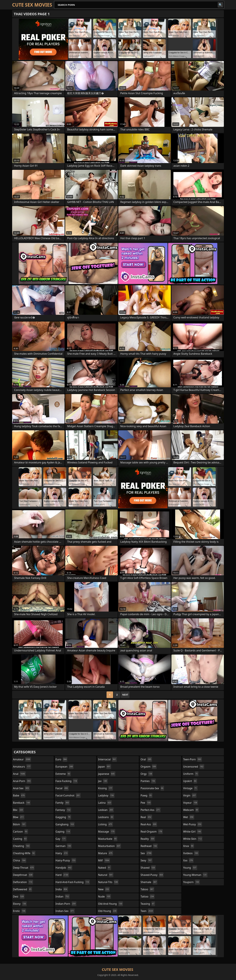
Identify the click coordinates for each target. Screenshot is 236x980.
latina (105, 803)
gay (61, 839)
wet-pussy (192, 824)
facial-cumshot (68, 795)
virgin (190, 795)
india (62, 889)
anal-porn (22, 781)
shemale (149, 882)
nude (104, 897)
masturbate (108, 839)
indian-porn (66, 904)
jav (103, 781)
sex (146, 853)
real (146, 817)
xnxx (189, 846)
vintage (190, 788)
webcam (191, 810)
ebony (20, 904)
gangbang (65, 824)
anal (19, 774)
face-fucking (67, 781)
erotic (20, 911)
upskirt (190, 781)
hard (62, 875)
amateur (22, 759)
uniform (191, 774)
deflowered (23, 889)
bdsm (20, 824)
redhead (149, 846)
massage (107, 832)
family (63, 803)
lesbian (106, 810)
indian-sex (65, 911)
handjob (64, 868)
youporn (191, 882)
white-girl (192, 832)
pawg (147, 795)
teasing (148, 904)
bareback (22, 803)
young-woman (195, 875)
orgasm (149, 767)
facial (62, 788)
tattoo (148, 897)
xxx (188, 860)
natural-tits (108, 882)
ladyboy (106, 795)
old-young (108, 911)
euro (62, 759)
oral (146, 759)
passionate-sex (152, 788)
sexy (147, 860)
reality (148, 839)
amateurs (22, 767)
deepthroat (23, 875)
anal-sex (21, 788)
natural (106, 875)
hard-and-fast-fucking (73, 882)
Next (125, 695)
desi (19, 897)
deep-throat (24, 868)
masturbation (109, 846)
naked (104, 868)
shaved (148, 868)
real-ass (149, 824)
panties (148, 781)
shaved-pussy (152, 875)
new (104, 889)
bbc (18, 810)
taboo (147, 889)
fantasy (63, 810)
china (20, 860)
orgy (147, 774)
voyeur (190, 803)
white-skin (193, 839)
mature (106, 853)
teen (147, 911)
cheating (22, 846)
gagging (63, 817)
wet (189, 817)
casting (20, 839)
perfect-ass (151, 810)
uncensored (194, 767)
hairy (62, 853)
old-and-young (110, 904)
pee (146, 803)
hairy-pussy (66, 860)
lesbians (106, 817)
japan (105, 767)
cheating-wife (24, 853)
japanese (107, 774)
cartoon (20, 832)
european (65, 767)
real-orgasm (152, 832)
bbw (19, 817)
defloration (23, 882)
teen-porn (192, 759)
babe (19, 795)
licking (105, 824)
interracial (107, 759)
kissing (105, 788)
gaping (63, 832)
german (64, 846)
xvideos (191, 853)
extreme (63, 774)
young (190, 868)
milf (104, 860)
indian (63, 897)
